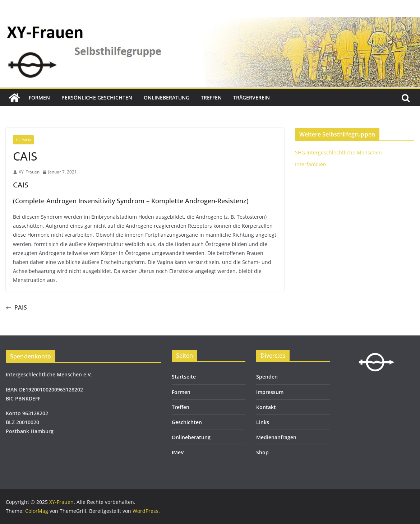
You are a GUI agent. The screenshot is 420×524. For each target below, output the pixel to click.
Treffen (211, 98)
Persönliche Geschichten (97, 98)
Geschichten (187, 422)
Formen (39, 98)
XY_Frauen (29, 172)
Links (263, 422)
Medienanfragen (276, 437)
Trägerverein (251, 98)
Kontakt (266, 407)
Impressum (270, 392)
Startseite (184, 377)
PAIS (16, 307)
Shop (262, 452)
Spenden (267, 377)
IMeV (178, 452)
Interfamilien (311, 164)
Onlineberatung (167, 98)
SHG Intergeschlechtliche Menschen (338, 152)
